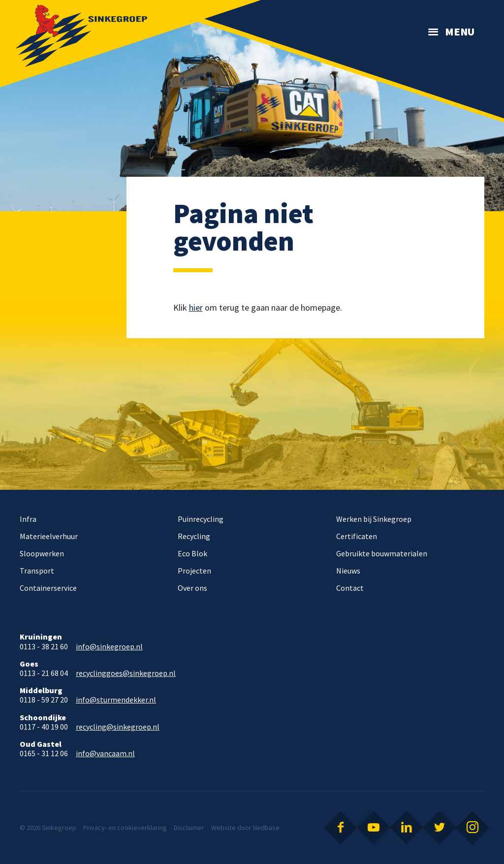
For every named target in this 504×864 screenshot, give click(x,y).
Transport (37, 571)
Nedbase (266, 828)
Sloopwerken (42, 553)
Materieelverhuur (49, 536)
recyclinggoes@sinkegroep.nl (126, 673)
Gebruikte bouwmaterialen (382, 553)
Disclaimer (189, 828)
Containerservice (48, 588)
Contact (350, 588)
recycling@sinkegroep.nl (118, 727)
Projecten (194, 571)
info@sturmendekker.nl (116, 700)
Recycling (194, 536)
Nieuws (348, 571)
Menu (460, 32)
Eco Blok (192, 553)
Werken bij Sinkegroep (374, 519)
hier (196, 307)
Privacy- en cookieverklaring (125, 828)
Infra (28, 519)
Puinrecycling (201, 519)
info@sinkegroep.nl (109, 647)
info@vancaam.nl (105, 753)
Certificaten (357, 536)
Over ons (192, 588)
